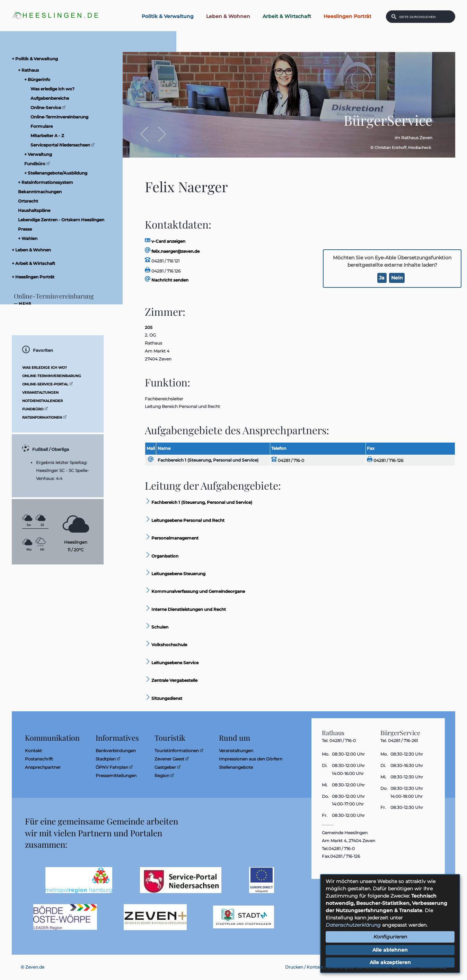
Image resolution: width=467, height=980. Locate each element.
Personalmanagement (172, 538)
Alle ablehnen (390, 950)
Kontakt (315, 967)
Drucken (294, 967)
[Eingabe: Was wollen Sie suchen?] (425, 17)
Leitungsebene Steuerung (175, 574)
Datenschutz (433, 967)
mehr (25, 304)
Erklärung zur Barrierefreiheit (357, 967)
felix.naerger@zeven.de (172, 251)
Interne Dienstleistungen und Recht (185, 609)
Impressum (404, 967)
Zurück (148, 134)
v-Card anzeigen (165, 241)
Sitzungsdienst (164, 698)
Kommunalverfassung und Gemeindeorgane (195, 591)
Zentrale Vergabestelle (171, 680)
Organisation (162, 556)
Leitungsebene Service (172, 663)
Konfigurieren (390, 937)
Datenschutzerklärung (353, 925)
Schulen (157, 627)
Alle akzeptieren (390, 962)
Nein (397, 278)
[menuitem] (64, 59)
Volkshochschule (166, 645)
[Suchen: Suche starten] (394, 17)
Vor (158, 134)
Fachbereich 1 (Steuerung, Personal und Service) (208, 460)
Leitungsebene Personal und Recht (185, 520)
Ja (382, 278)
